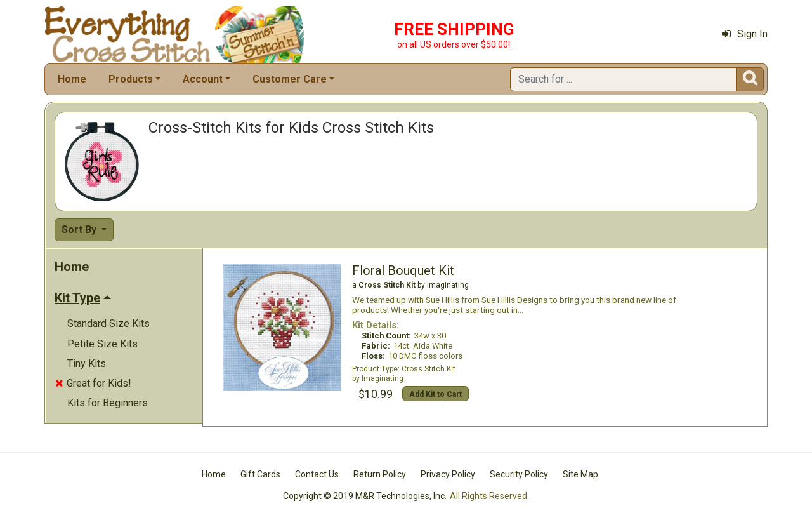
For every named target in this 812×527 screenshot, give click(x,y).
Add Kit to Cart (435, 394)
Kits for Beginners (108, 403)
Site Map (580, 474)
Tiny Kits (87, 364)
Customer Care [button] (290, 79)
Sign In (745, 34)
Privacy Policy (448, 474)
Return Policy (380, 474)
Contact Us (317, 474)
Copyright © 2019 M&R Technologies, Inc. (365, 496)
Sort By (80, 230)
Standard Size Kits (108, 324)
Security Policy (519, 474)
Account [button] (203, 79)
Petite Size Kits (102, 344)
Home (72, 79)
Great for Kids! (93, 383)
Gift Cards (260, 474)
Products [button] (131, 79)
